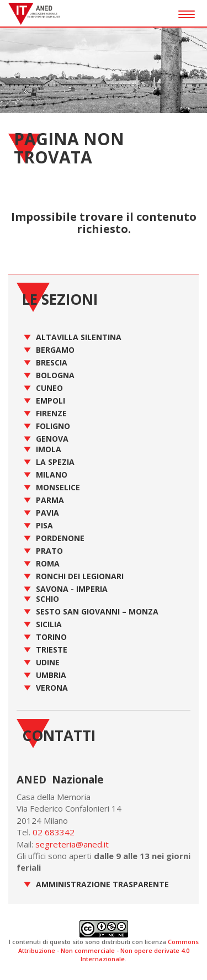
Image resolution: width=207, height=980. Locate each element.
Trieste (52, 650)
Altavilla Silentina (79, 337)
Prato (49, 551)
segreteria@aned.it (72, 844)
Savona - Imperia (72, 589)
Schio (47, 599)
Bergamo (55, 350)
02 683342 (54, 832)
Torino (51, 637)
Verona (52, 688)
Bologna (55, 375)
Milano (52, 475)
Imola (49, 449)
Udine (48, 662)
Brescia (52, 362)
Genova (52, 439)
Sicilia (49, 624)
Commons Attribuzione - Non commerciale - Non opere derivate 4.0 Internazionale (108, 950)
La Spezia (55, 462)
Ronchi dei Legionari (80, 576)
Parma (50, 500)
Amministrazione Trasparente (102, 884)
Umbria (51, 675)
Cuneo (49, 388)
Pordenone (60, 538)
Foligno (53, 426)
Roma (48, 563)
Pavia (47, 513)
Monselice (58, 487)
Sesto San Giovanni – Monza (97, 611)
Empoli (51, 401)
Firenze (51, 413)
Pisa (44, 525)
